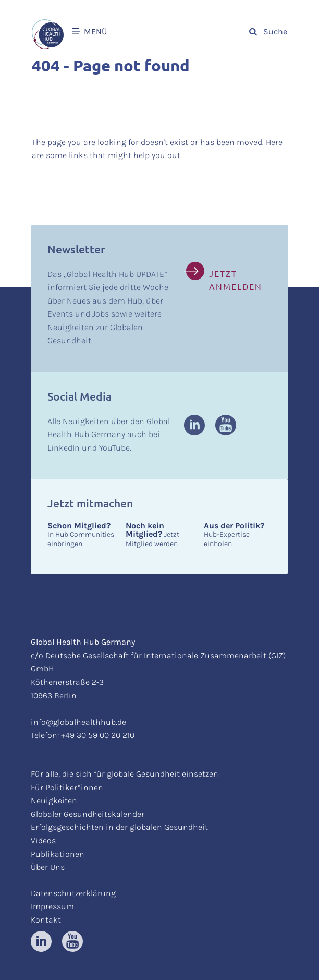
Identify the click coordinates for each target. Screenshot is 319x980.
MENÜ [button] (89, 32)
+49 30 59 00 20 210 (98, 735)
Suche (268, 32)
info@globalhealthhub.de (78, 722)
